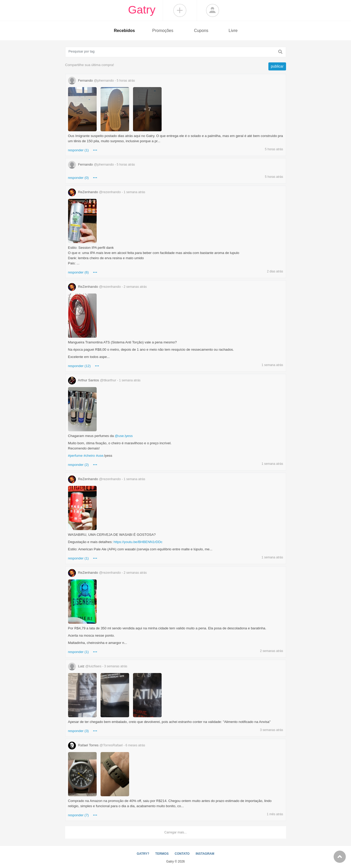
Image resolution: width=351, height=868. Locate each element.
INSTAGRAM (205, 854)
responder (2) (78, 465)
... (95, 149)
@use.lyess (124, 436)
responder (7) (78, 815)
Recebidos (124, 31)
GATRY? (143, 854)
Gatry (142, 10)
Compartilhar (180, 10)
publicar (277, 66)
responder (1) (78, 150)
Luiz (98, 666)
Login (213, 10)
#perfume (75, 456)
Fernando (102, 80)
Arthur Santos (104, 380)
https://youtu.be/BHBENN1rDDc (138, 542)
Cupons (201, 31)
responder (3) (78, 731)
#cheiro (89, 456)
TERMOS (162, 854)
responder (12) (79, 366)
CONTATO (182, 854)
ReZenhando (107, 192)
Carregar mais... (175, 832)
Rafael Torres (107, 745)
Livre (233, 31)
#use (100, 456)
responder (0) (78, 178)
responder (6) (78, 272)
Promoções (163, 31)
